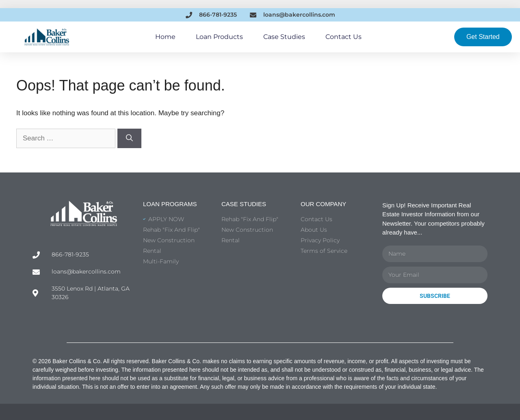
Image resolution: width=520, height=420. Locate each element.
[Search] (129, 138)
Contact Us (343, 37)
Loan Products (219, 37)
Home (165, 37)
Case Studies (284, 37)
